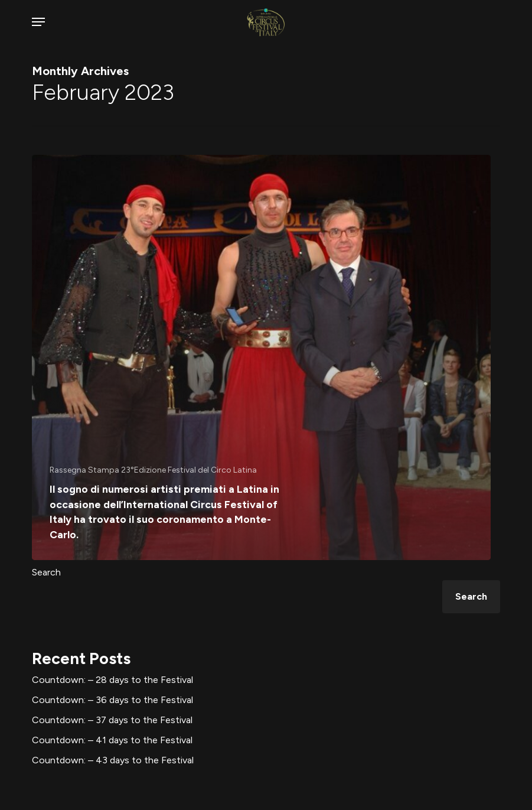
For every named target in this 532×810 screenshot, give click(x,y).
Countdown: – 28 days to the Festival (112, 680)
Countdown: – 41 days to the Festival (112, 740)
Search (46, 572)
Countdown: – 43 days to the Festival (113, 760)
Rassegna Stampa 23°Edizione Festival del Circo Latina (153, 470)
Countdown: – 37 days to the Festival (112, 720)
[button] (38, 22)
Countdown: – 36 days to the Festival (112, 700)
